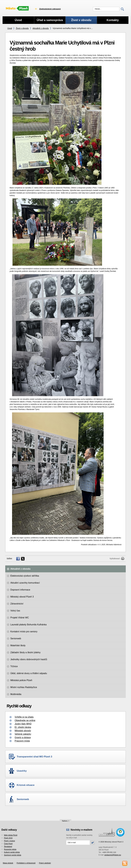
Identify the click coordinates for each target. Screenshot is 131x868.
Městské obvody (23, 731)
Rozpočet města (10, 849)
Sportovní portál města (13, 855)
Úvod (10, 28)
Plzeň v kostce (9, 841)
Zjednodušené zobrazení (50, 9)
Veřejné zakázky (23, 734)
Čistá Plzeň (8, 844)
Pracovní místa (22, 741)
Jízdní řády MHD (23, 724)
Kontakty (113, 20)
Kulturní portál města (12, 852)
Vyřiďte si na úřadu (24, 717)
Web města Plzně (11, 835)
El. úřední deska (23, 727)
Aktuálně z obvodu (41, 28)
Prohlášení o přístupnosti (26, 863)
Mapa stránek (8, 863)
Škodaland (8, 847)
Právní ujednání (45, 863)
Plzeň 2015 (8, 838)
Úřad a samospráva (50, 20)
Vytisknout (115, 559)
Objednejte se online (25, 720)
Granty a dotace (23, 737)
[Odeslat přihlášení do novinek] (78, 843)
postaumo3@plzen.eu (113, 855)
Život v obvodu (22, 28)
